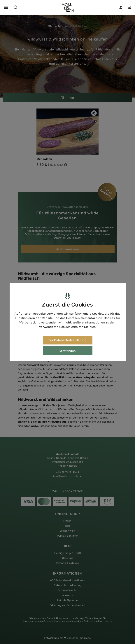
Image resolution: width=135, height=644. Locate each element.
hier (92, 327)
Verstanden (68, 351)
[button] (67, 7)
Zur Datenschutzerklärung (68, 340)
